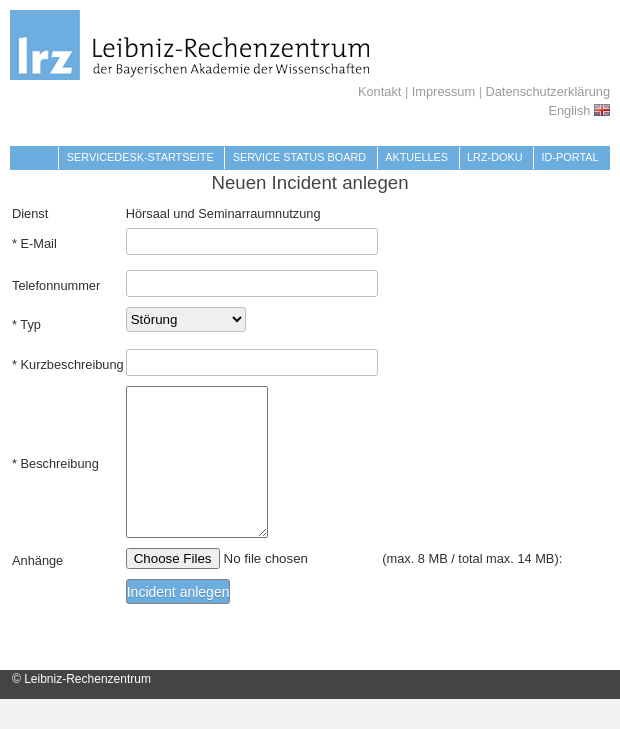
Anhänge (37, 590)
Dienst (30, 213)
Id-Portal (570, 157)
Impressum (443, 91)
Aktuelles (416, 157)
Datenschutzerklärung (548, 91)
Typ (30, 324)
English (579, 110)
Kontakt (379, 91)
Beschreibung (60, 478)
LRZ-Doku (495, 157)
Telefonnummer (56, 285)
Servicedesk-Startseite (140, 157)
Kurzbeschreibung (72, 364)
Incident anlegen (178, 622)
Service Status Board (300, 157)
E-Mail (39, 243)
